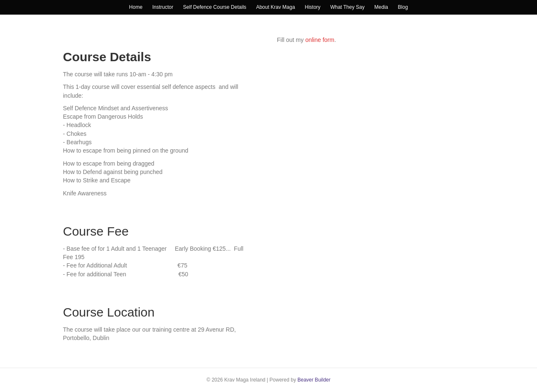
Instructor (163, 7)
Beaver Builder (314, 380)
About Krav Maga (275, 7)
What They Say (347, 7)
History (312, 7)
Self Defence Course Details (215, 7)
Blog (403, 7)
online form (320, 40)
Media (381, 7)
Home (136, 7)
